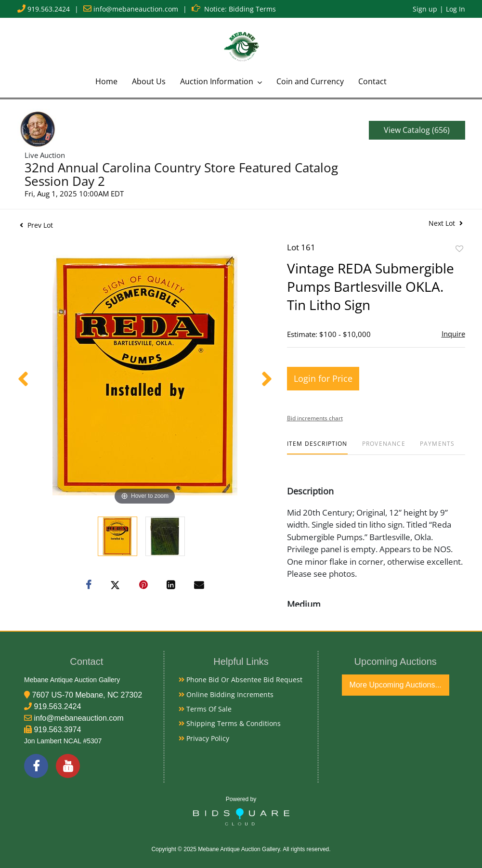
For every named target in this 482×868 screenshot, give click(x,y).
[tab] (317, 447)
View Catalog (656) (417, 130)
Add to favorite (459, 249)
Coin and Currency (310, 81)
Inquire (453, 334)
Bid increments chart (315, 418)
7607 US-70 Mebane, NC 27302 (87, 695)
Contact (372, 81)
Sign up (425, 9)
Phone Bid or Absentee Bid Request (241, 680)
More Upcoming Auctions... (396, 685)
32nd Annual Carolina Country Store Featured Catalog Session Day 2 (181, 174)
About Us (149, 81)
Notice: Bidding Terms (240, 9)
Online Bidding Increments (226, 694)
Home (106, 81)
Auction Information (218, 81)
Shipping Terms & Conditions (230, 723)
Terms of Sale (205, 709)
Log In (456, 9)
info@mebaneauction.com (136, 9)
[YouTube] (68, 766)
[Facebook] (36, 766)
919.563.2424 (49, 9)
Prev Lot (36, 225)
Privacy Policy (204, 738)
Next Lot (446, 223)
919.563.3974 (57, 730)
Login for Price (323, 378)
